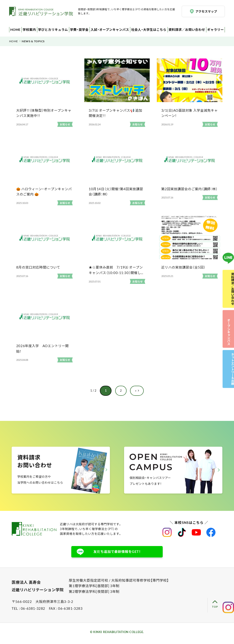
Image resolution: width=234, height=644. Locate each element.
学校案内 (28, 30)
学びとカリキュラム (51, 30)
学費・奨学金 (77, 30)
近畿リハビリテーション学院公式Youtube (196, 536)
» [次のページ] (136, 393)
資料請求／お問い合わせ (187, 30)
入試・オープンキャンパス (108, 30)
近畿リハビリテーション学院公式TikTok (182, 536)
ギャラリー (216, 30)
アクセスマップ (207, 11)
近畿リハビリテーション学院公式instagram (167, 536)
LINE (228, 239)
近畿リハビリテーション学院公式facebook (211, 536)
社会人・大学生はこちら (148, 30)
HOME (15, 30)
